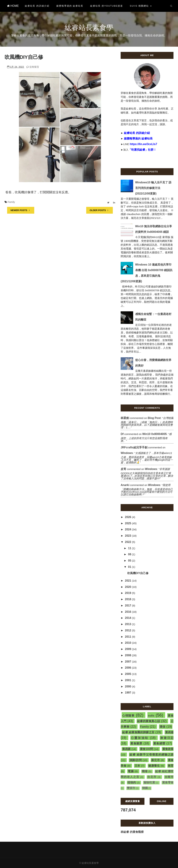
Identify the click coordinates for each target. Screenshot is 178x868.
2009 (128, 649)
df (122, 434)
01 (130, 567)
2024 (128, 529)
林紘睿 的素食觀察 (132, 832)
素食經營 (159, 743)
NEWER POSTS (21, 210)
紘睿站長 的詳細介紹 (37, 6)
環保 (163, 727)
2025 (128, 523)
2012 (128, 630)
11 (130, 548)
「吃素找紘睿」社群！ (142, 150)
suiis (151, 716)
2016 (128, 612)
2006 (128, 668)
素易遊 (169, 732)
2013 (128, 624)
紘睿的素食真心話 (149, 721)
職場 (145, 771)
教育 (171, 766)
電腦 (131, 771)
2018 (128, 599)
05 (130, 561)
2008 (128, 655)
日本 (137, 766)
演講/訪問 (136, 760)
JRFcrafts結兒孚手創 (134, 447)
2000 (128, 686)
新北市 (156, 760)
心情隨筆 (128, 716)
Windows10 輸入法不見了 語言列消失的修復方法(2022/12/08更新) (153, 188)
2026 (128, 517)
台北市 (152, 777)
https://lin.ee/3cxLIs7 (143, 144)
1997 (128, 693)
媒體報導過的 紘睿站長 (70, 6)
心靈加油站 (140, 738)
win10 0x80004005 (155, 434)
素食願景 (136, 743)
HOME (13, 6)
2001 (128, 680)
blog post (154, 418)
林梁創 (125, 418)
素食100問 (146, 749)
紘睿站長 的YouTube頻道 (106, 6)
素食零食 (168, 782)
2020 (128, 587)
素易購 (126, 749)
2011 (128, 637)
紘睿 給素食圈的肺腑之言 (138, 732)
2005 (128, 674)
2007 (128, 662)
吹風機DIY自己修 (24, 57)
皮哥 (123, 469)
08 (130, 554)
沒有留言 (34, 67)
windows (127, 453)
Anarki (125, 485)
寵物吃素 (149, 782)
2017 (128, 606)
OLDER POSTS (100, 210)
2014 (128, 618)
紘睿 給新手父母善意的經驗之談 (152, 755)
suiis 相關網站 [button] (141, 6)
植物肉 (132, 782)
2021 (128, 581)
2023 (128, 536)
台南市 (169, 777)
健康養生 (154, 766)
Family (11, 202)
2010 (128, 643)
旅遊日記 (167, 738)
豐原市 (131, 788)
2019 (128, 593)
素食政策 (168, 749)
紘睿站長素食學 (89, 28)
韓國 (145, 788)
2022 (128, 542)
